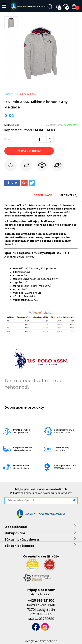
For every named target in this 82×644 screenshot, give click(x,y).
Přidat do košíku (29, 151)
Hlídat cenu (42, 166)
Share (12, 183)
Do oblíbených (10, 166)
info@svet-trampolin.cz (41, 641)
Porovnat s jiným (26, 166)
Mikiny (9, 94)
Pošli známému (58, 166)
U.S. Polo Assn (27, 94)
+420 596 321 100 (41, 601)
